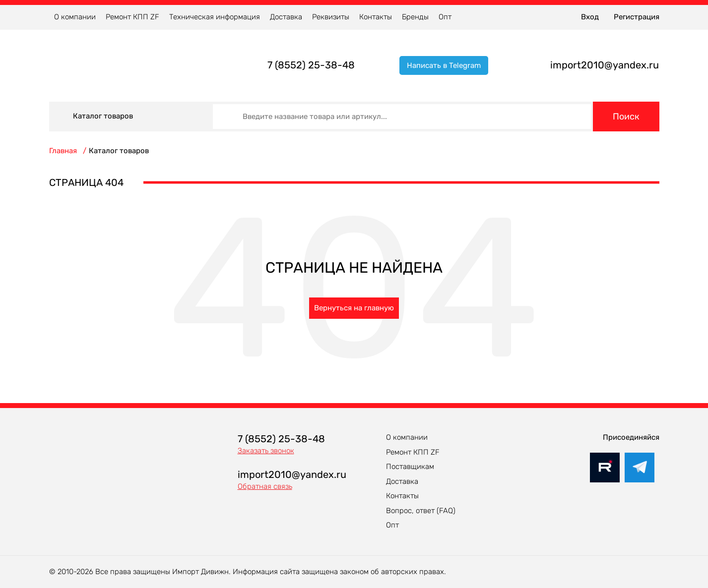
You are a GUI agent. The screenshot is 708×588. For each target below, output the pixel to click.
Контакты (376, 17)
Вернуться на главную (354, 308)
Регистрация (637, 17)
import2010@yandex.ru (605, 65)
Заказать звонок (266, 451)
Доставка (286, 17)
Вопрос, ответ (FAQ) (421, 511)
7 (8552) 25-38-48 (311, 65)
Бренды (415, 17)
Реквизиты (331, 17)
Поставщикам (410, 467)
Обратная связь (265, 486)
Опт (445, 17)
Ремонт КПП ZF (132, 17)
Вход (590, 17)
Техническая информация (215, 17)
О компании (75, 17)
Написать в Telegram (444, 65)
